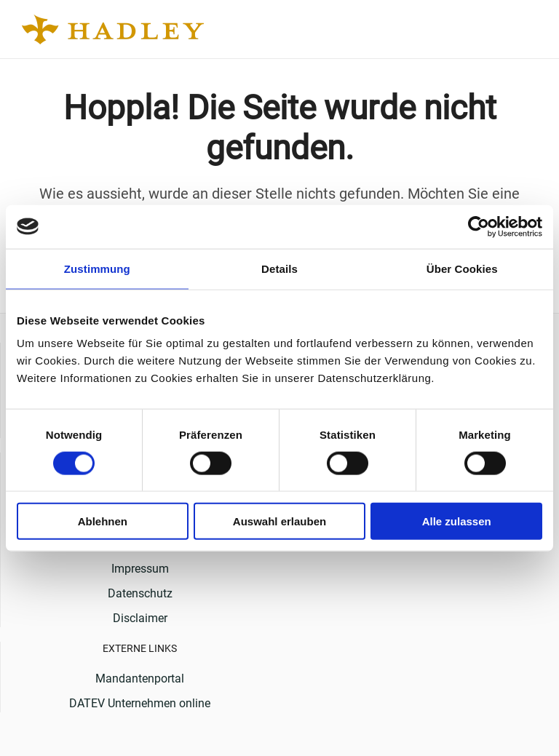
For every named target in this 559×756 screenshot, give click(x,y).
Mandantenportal (140, 679)
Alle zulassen (457, 521)
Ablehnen (103, 521)
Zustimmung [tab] (97, 268)
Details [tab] (279, 268)
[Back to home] (115, 29)
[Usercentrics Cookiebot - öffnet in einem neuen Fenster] (479, 226)
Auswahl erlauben (279, 521)
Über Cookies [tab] (462, 268)
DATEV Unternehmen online (140, 703)
